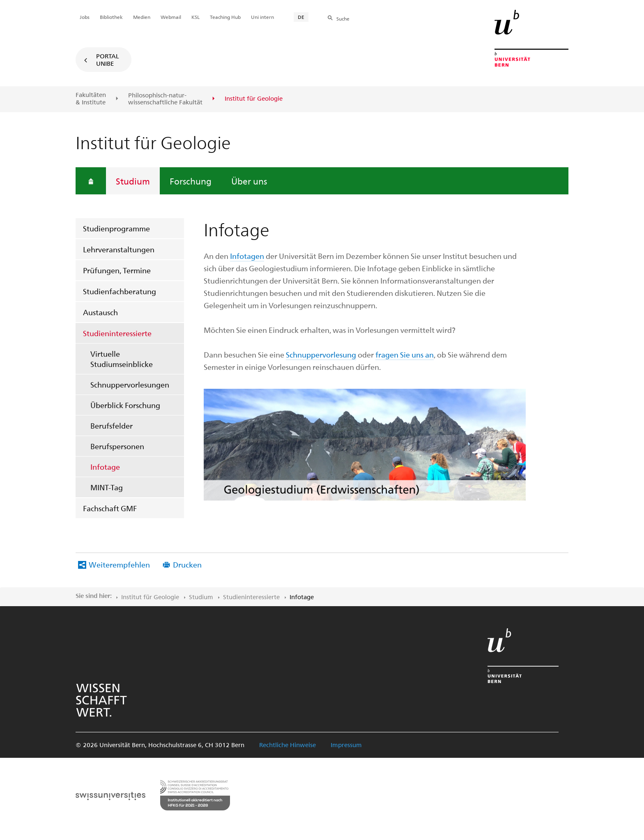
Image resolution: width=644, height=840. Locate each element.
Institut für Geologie (150, 597)
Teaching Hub (225, 17)
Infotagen (247, 256)
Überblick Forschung (125, 405)
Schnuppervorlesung (321, 354)
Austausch (100, 312)
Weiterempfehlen (119, 564)
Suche (343, 18)
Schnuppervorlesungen (130, 384)
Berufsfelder (112, 426)
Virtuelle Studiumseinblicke (122, 359)
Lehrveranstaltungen (119, 249)
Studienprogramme (116, 228)
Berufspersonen (117, 446)
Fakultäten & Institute (91, 98)
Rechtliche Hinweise (287, 745)
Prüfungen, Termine (117, 270)
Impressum (346, 745)
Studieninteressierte (117, 333)
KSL (195, 17)
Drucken (187, 564)
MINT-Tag (107, 487)
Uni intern (262, 17)
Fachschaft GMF (110, 508)
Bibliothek (111, 17)
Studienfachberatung (120, 291)
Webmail (171, 17)
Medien (142, 17)
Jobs (85, 17)
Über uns (249, 181)
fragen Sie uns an (405, 354)
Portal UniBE (108, 60)
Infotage (105, 467)
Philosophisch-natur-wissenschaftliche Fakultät (165, 99)
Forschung (191, 181)
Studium (133, 181)
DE (301, 17)
